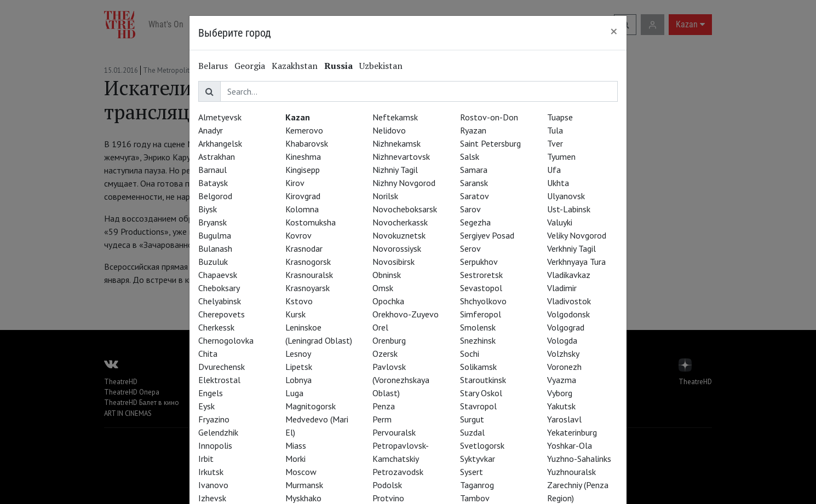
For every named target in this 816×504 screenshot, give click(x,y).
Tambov (475, 498)
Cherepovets (222, 314)
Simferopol (481, 314)
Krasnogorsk (308, 262)
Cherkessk (216, 327)
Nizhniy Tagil (395, 170)
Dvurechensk (222, 367)
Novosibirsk (393, 262)
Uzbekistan (381, 66)
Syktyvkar (478, 459)
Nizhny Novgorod (404, 183)
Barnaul (212, 170)
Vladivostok (569, 301)
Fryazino (214, 419)
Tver (555, 143)
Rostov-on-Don (489, 117)
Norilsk (385, 196)
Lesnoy (298, 354)
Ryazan (473, 130)
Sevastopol (481, 288)
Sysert (472, 472)
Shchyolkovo (483, 301)
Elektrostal (219, 380)
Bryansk (212, 222)
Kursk (295, 314)
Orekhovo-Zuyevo (406, 314)
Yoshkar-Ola (570, 445)
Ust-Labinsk (569, 209)
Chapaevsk (218, 275)
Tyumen (561, 157)
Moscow (301, 472)
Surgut (472, 419)
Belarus (213, 66)
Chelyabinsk (220, 301)
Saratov (475, 196)
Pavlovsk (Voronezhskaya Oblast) (401, 380)
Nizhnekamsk (396, 143)
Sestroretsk (481, 275)
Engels (211, 393)
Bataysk (213, 183)
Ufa (554, 170)
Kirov (295, 183)
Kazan (298, 117)
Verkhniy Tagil (571, 248)
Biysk (208, 209)
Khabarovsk (307, 143)
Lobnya (298, 380)
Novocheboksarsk (405, 209)
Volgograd (566, 327)
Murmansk (304, 485)
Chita (208, 354)
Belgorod (215, 196)
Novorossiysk (397, 248)
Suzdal (472, 432)
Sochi (470, 354)
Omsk (383, 288)
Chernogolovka (226, 340)
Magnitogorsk (311, 406)
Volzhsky (563, 354)
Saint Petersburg (490, 143)
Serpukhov (479, 262)
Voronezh (564, 367)
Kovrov (298, 235)
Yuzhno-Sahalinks (579, 459)
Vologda (562, 340)
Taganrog (477, 485)
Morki (295, 459)
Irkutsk (211, 472)
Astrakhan (217, 157)
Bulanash (215, 248)
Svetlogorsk (482, 445)
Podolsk (387, 485)
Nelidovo (389, 130)
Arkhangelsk (220, 143)
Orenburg (389, 340)
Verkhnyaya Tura (576, 262)
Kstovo (299, 301)
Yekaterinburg (572, 432)
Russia (338, 66)
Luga (294, 393)
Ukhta (558, 183)
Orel (380, 327)
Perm (382, 419)
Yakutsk (561, 406)
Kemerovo (304, 130)
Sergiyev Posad (487, 235)
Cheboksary (219, 288)
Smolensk (478, 327)
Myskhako (303, 498)
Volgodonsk (568, 314)
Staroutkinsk (483, 380)
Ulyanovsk (566, 196)
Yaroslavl (564, 419)
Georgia (250, 66)
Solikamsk (478, 367)
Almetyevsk (220, 117)
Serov (470, 248)
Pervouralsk (394, 432)
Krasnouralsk (309, 275)
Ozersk (385, 354)
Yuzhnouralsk (571, 472)
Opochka (388, 301)
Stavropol (478, 406)
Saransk (474, 183)
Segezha (475, 222)
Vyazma (562, 380)
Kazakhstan (295, 66)
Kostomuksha (311, 222)
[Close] (614, 31)
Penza (384, 406)
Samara (474, 170)
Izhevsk (212, 498)
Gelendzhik (218, 432)
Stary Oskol (481, 393)
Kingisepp (303, 170)
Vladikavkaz (569, 275)
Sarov (470, 209)
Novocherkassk (400, 222)
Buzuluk (213, 262)
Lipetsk (299, 367)
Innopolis (215, 445)
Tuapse (560, 117)
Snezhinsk (478, 340)
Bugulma (215, 235)
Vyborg (560, 393)
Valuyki (560, 222)
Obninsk (387, 275)
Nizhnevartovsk (401, 157)
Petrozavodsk (398, 472)
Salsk (470, 157)
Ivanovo (213, 485)
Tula (555, 130)
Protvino (388, 498)
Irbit (206, 459)
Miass (296, 445)
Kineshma (303, 157)
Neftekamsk (395, 117)
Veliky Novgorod (577, 235)
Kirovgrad (303, 196)
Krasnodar (304, 248)
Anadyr (211, 130)
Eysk (206, 406)
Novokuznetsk (399, 235)
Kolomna (302, 209)
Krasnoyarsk (308, 288)
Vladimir (562, 288)
